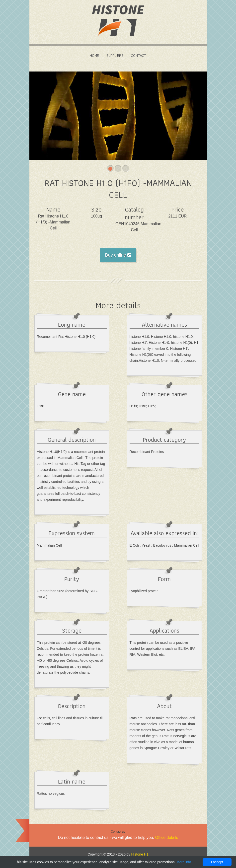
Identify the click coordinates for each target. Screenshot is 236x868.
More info (184, 862)
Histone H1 (140, 854)
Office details (167, 837)
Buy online (118, 255)
